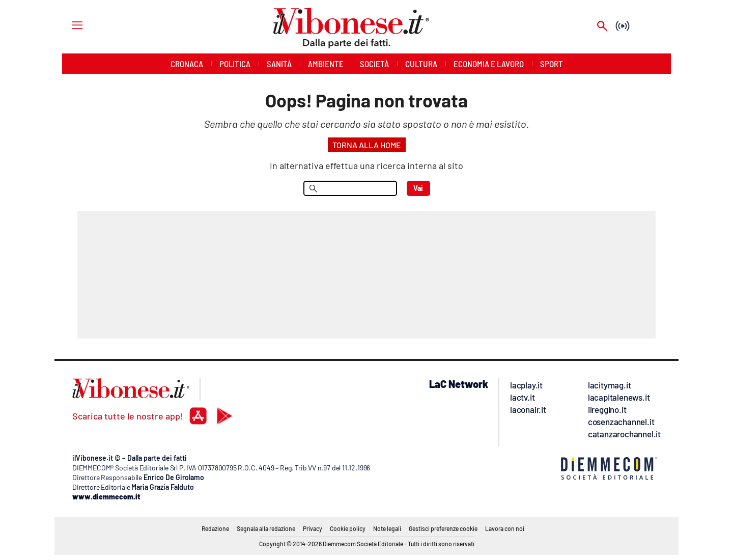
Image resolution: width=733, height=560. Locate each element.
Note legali (387, 528)
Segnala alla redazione (266, 528)
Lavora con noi (505, 528)
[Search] (602, 27)
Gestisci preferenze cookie (443, 528)
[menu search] (350, 188)
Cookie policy (348, 528)
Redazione (215, 528)
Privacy (313, 528)
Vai (418, 188)
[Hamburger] (68, 25)
